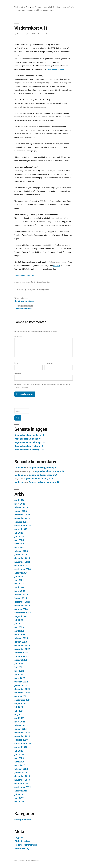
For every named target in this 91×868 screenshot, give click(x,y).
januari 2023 (21, 642)
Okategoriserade (44, 290)
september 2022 (22, 656)
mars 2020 (20, 765)
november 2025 (22, 518)
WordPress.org (22, 848)
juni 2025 (19, 536)
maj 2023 (19, 627)
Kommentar (18, 336)
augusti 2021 (21, 704)
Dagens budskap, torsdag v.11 (44, 468)
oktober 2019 (21, 783)
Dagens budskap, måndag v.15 (29, 442)
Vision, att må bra (23, 7)
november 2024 (22, 562)
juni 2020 (19, 754)
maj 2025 (19, 540)
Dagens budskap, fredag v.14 (29, 446)
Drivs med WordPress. (33, 861)
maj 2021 (19, 714)
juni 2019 (19, 798)
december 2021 (22, 689)
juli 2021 (19, 707)
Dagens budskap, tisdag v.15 (29, 439)
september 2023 (22, 613)
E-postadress (49, 363)
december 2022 (22, 645)
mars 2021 (20, 722)
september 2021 (22, 700)
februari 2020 (21, 769)
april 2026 (19, 500)
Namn (17, 363)
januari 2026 (21, 511)
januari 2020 (21, 773)
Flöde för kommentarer (26, 845)
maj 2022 (19, 671)
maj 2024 (19, 584)
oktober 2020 (21, 740)
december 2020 (22, 733)
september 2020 (22, 743)
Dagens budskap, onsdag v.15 (29, 435)
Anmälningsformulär (56, 69)
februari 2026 (21, 507)
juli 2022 (19, 664)
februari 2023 (21, 638)
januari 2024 (21, 598)
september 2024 (22, 569)
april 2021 (19, 718)
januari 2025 (21, 555)
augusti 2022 (21, 660)
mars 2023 (20, 635)
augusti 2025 (21, 529)
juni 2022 (19, 667)
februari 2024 (21, 595)
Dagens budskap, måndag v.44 (44, 482)
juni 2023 (19, 624)
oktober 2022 (21, 653)
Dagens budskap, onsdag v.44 (44, 475)
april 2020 (19, 762)
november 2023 (22, 605)
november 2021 (22, 693)
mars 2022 (20, 678)
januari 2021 (21, 729)
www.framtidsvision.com (24, 275)
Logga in (19, 838)
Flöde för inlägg (22, 841)
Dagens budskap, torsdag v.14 (29, 450)
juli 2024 (19, 576)
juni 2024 (19, 580)
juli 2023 (19, 620)
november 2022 (22, 649)
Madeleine (20, 34)
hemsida (56, 266)
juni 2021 (19, 711)
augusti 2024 (21, 573)
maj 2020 (19, 758)
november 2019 (22, 780)
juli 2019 (19, 794)
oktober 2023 (21, 609)
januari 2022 (21, 685)
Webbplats (18, 374)
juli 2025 (19, 533)
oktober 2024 (21, 565)
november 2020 (22, 736)
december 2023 (22, 602)
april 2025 (19, 544)
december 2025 (22, 515)
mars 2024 (20, 591)
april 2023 (19, 631)
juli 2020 (19, 751)
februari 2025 (21, 551)
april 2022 (19, 674)
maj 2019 (19, 802)
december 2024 (22, 558)
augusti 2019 (21, 791)
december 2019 (22, 776)
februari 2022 (21, 682)
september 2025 (22, 526)
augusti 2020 (21, 747)
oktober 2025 (21, 522)
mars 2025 (20, 547)
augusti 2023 (21, 616)
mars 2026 (20, 504)
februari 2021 (21, 725)
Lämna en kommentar (47, 34)
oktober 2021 (21, 696)
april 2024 (19, 587)
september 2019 (22, 787)
